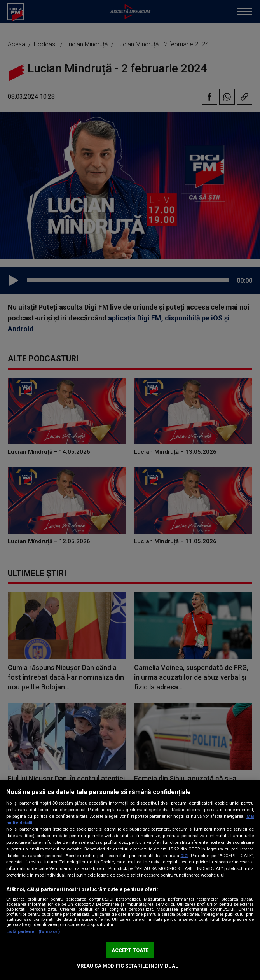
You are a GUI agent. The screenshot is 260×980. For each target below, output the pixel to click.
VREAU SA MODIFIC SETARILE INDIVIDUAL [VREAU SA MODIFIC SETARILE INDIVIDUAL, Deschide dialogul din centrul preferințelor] (128, 966)
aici (185, 856)
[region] (130, 880)
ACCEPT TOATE (130, 950)
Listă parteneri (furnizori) (33, 932)
